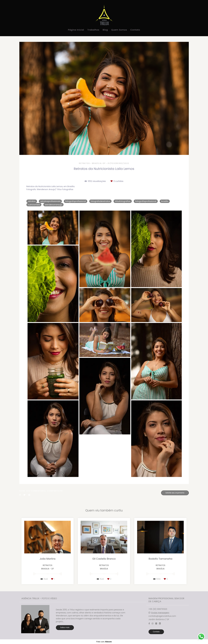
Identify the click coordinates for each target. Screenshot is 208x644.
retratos (32, 201)
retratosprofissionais (50, 201)
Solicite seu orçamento (175, 493)
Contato (135, 30)
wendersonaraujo (53, 205)
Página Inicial (76, 30)
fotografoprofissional (76, 201)
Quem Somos (119, 30)
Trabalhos (93, 30)
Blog (105, 30)
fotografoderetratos (100, 201)
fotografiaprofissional (146, 201)
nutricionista (34, 205)
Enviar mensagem (160, 613)
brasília (165, 201)
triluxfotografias (123, 201)
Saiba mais (65, 627)
